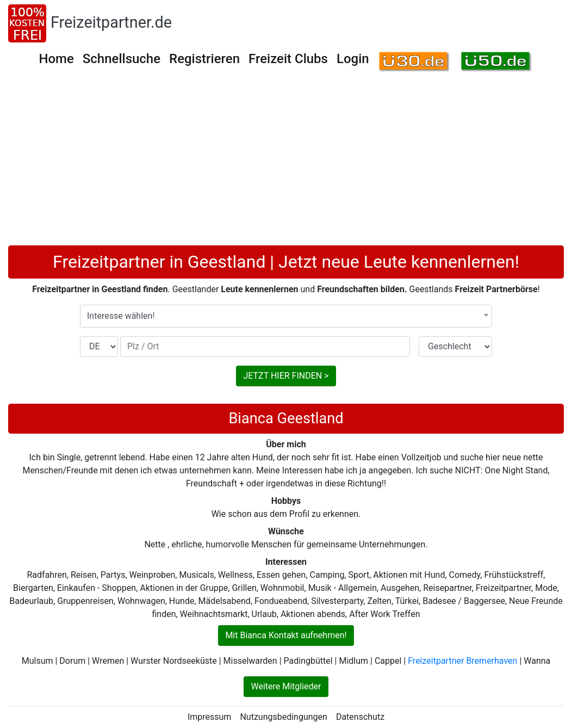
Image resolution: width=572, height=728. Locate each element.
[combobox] (286, 316)
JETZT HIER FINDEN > (286, 376)
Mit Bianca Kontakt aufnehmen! (286, 635)
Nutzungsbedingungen (283, 717)
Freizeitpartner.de (111, 22)
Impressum (210, 717)
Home (56, 59)
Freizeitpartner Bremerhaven (462, 661)
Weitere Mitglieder (286, 686)
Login (353, 59)
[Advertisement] (286, 164)
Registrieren (204, 59)
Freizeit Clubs (288, 59)
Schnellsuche (122, 59)
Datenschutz (360, 717)
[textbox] (286, 316)
